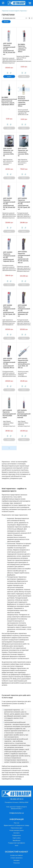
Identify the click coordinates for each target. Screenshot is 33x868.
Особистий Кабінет (17, 855)
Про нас (16, 823)
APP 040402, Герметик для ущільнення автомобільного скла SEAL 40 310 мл (24, 363)
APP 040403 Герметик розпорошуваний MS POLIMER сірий (9, 414)
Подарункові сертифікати (17, 843)
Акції (16, 845)
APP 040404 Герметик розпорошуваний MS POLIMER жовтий (24, 414)
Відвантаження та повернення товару (16, 825)
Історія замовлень (17, 858)
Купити (9, 76)
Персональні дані (17, 828)
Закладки (16, 860)
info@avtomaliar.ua (17, 813)
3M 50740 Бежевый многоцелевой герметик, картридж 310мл (23, 101)
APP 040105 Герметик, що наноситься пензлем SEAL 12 (23, 152)
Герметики (23, 11)
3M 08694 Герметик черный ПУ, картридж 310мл (22, 48)
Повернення (16, 835)
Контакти (16, 833)
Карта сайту (17, 838)
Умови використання (16, 830)
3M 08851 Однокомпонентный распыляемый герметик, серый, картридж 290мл (9, 101)
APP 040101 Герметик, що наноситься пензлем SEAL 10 (9, 152)
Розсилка (17, 863)
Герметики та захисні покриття (11, 11)
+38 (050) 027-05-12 (16, 799)
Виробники (17, 840)
